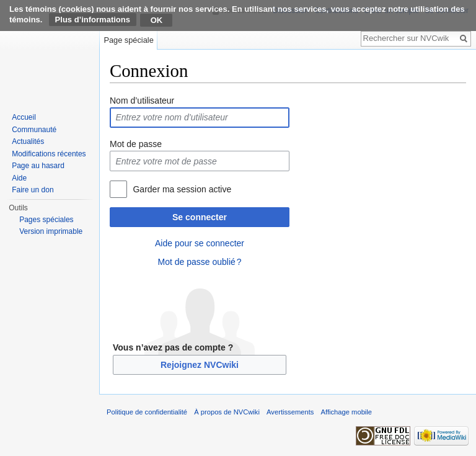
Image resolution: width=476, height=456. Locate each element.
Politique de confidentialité (147, 412)
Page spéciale (128, 40)
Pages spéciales (46, 220)
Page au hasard (38, 166)
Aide (19, 178)
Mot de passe (136, 144)
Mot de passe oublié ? (199, 262)
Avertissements (290, 412)
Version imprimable (51, 231)
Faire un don (33, 190)
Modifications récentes (49, 154)
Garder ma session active (182, 189)
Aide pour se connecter (200, 243)
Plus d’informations (93, 20)
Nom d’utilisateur (142, 101)
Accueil (24, 117)
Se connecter (200, 217)
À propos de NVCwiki (227, 412)
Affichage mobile (347, 412)
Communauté (34, 130)
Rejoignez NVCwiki (200, 365)
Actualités (28, 141)
